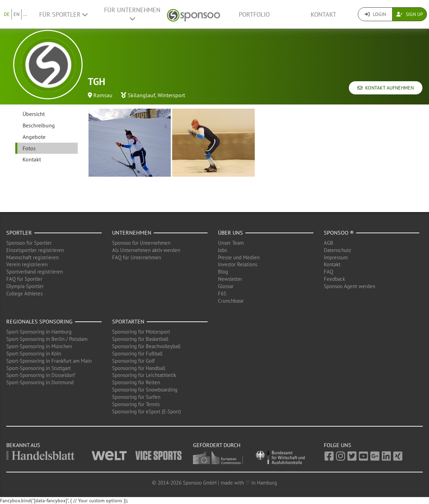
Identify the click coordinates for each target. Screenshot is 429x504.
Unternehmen (132, 233)
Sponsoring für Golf (133, 361)
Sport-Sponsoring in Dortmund (40, 382)
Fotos (29, 148)
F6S (222, 293)
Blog (223, 272)
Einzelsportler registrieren (35, 250)
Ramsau (103, 95)
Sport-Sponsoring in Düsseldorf (41, 375)
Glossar (226, 286)
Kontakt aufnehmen (386, 88)
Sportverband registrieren (35, 272)
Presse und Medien (239, 257)
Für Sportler (63, 14)
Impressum (336, 257)
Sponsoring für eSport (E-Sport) (146, 411)
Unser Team (231, 243)
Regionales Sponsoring (39, 321)
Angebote (34, 137)
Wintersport (171, 95)
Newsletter (230, 279)
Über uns (230, 233)
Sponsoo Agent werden (350, 286)
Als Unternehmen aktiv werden (146, 250)
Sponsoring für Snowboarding (145, 390)
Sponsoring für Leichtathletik (144, 375)
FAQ (329, 272)
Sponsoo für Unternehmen (141, 243)
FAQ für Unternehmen (137, 257)
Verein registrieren (27, 264)
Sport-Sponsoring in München (39, 346)
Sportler (19, 233)
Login (375, 14)
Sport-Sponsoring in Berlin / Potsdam (47, 339)
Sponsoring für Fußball (137, 354)
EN (16, 14)
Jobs (222, 250)
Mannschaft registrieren (32, 257)
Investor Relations (238, 264)
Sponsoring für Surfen (136, 397)
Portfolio (254, 14)
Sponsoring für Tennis (136, 404)
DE (7, 14)
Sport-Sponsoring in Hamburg (39, 332)
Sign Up (410, 14)
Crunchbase (231, 301)
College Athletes (24, 293)
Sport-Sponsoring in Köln (34, 354)
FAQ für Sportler (24, 279)
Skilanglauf (141, 95)
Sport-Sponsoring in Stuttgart (39, 368)
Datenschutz (338, 250)
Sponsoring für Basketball (140, 339)
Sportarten (128, 321)
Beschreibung (39, 125)
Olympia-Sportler (25, 286)
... (25, 14)
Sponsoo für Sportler (29, 243)
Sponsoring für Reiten (136, 382)
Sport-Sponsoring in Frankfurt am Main (49, 361)
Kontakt (323, 14)
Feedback (334, 279)
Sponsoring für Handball (139, 368)
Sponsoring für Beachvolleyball (146, 346)
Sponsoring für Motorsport (141, 332)
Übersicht (34, 114)
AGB (329, 243)
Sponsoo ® (339, 233)
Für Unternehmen (132, 14)
